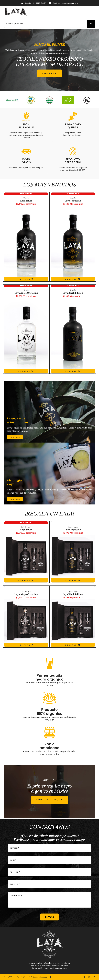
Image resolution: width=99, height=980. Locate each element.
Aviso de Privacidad (40, 977)
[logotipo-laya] (16, 8)
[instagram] (89, 977)
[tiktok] (94, 977)
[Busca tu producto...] (45, 24)
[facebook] (85, 977)
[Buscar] (91, 24)
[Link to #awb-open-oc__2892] (94, 12)
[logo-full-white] (50, 931)
